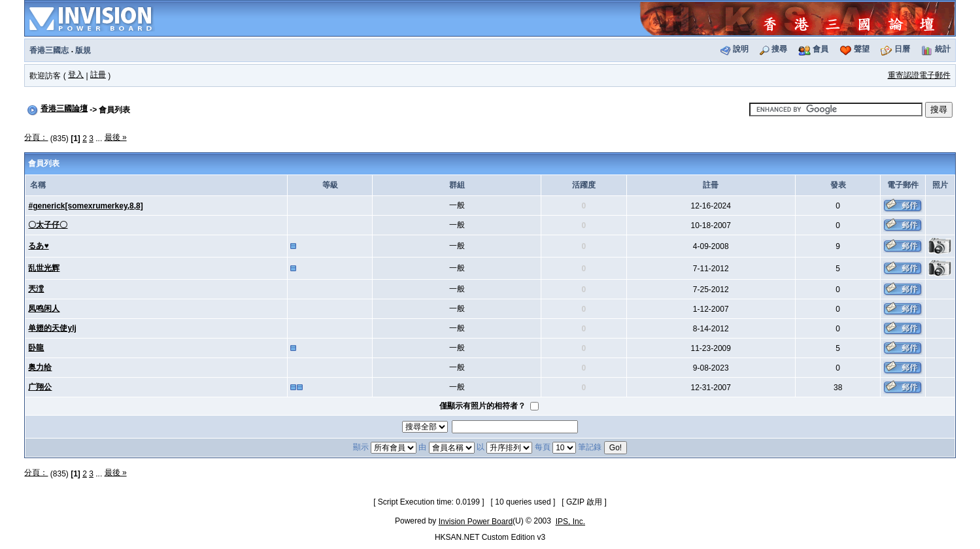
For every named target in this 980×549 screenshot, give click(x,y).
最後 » (116, 137)
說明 (741, 49)
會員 (820, 49)
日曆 (902, 49)
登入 (76, 75)
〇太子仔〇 (48, 225)
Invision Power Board (476, 522)
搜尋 (779, 49)
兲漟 (36, 289)
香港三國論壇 (64, 108)
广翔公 (40, 387)
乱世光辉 (44, 268)
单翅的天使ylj (52, 328)
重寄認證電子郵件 (919, 75)
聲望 (862, 49)
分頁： (36, 137)
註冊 (98, 75)
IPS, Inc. (570, 522)
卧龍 (36, 348)
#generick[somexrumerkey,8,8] (85, 206)
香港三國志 (49, 50)
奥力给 (40, 367)
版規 (83, 50)
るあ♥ (38, 246)
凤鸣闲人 (44, 308)
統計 (943, 49)
